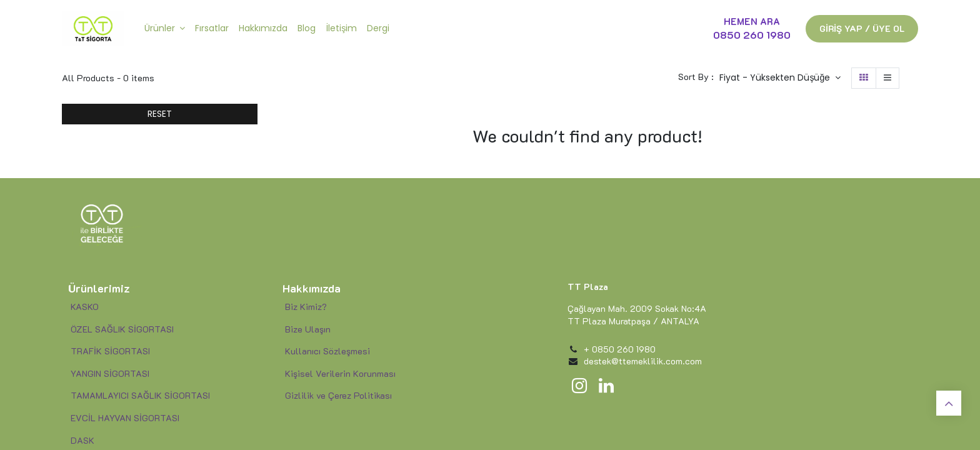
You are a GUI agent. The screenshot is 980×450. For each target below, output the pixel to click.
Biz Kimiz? (305, 307)
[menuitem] (212, 29)
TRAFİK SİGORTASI (110, 351)
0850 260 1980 (752, 35)
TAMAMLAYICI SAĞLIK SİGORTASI (140, 395)
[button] (780, 78)
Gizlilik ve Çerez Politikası (338, 395)
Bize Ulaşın (308, 329)
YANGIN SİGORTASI (109, 373)
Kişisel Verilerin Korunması (340, 373)
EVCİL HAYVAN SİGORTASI (125, 418)
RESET (160, 114)
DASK (82, 440)
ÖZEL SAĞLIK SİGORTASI (122, 329)
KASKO (85, 307)
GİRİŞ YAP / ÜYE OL (862, 28)
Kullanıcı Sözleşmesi (327, 351)
